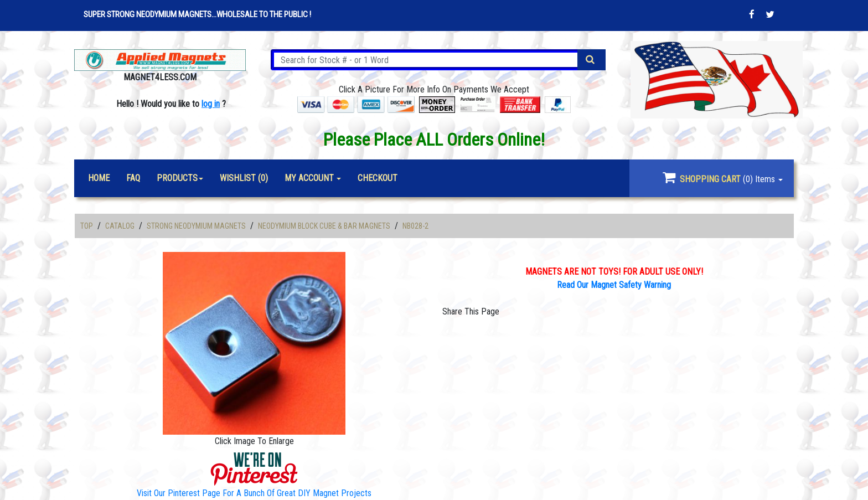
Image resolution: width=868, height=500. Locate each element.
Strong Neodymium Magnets (196, 226)
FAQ (133, 178)
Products (177, 178)
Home (99, 178)
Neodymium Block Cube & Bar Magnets (324, 226)
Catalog (120, 226)
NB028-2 (415, 226)
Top (87, 226)
